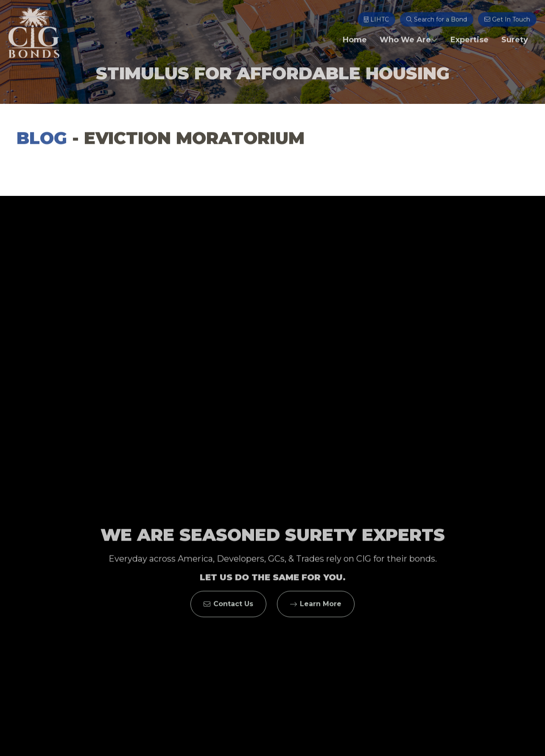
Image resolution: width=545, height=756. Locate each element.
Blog (42, 140)
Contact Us (228, 608)
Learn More (316, 608)
